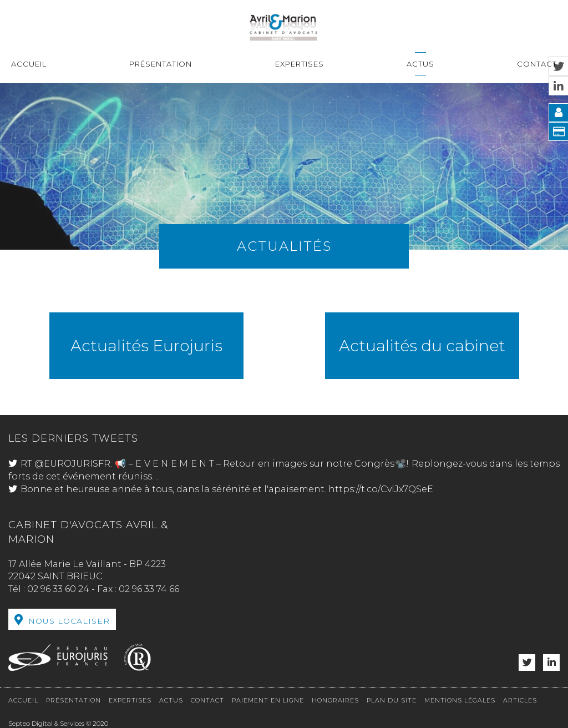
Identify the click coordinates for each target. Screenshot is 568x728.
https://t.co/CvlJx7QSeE (381, 489)
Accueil (29, 64)
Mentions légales (460, 700)
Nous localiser (69, 621)
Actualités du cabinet (422, 346)
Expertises (300, 64)
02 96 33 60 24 (58, 589)
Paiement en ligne (268, 700)
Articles (520, 700)
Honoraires (335, 700)
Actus (420, 64)
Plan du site (392, 700)
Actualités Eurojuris (146, 346)
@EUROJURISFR (72, 464)
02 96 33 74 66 (149, 589)
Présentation (161, 64)
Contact (537, 64)
